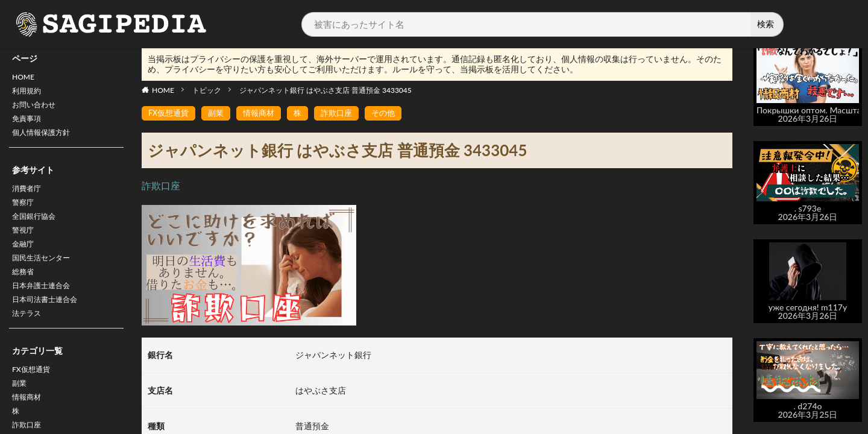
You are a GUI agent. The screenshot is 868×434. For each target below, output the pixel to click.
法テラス (29, 340)
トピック (207, 90)
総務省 (25, 293)
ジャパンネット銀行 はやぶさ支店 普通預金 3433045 (325, 90)
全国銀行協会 (37, 230)
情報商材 (265, 114)
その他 (394, 114)
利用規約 (29, 94)
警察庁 (25, 214)
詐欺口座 (345, 114)
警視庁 (25, 246)
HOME (25, 78)
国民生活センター (46, 277)
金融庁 (25, 261)
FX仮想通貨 (34, 398)
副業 (20, 413)
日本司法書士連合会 (50, 324)
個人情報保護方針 (46, 141)
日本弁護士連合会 (46, 308)
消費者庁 (29, 199)
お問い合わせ (37, 109)
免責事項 (29, 125)
